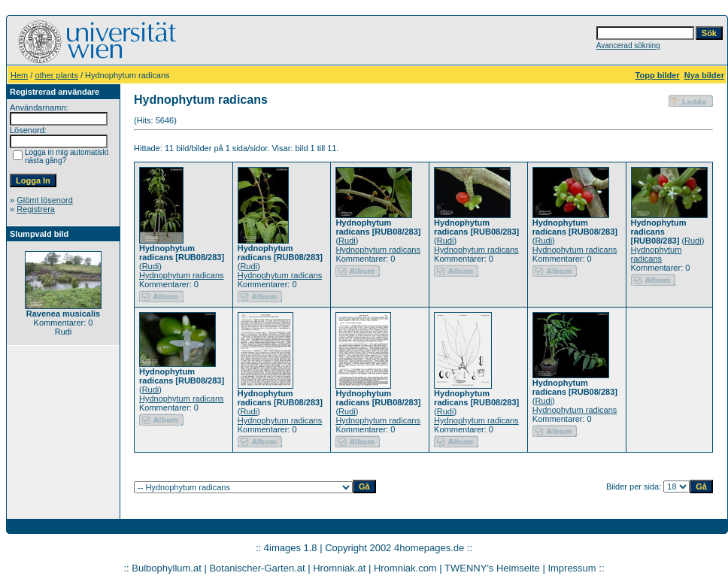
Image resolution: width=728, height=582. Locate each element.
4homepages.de (429, 548)
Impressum (572, 568)
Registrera (36, 209)
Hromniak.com (405, 568)
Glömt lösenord (45, 200)
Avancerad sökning (628, 45)
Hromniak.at (339, 568)
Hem (19, 75)
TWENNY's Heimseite (492, 568)
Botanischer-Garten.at (257, 568)
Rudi (151, 266)
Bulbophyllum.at (167, 568)
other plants (56, 75)
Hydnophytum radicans (182, 275)
